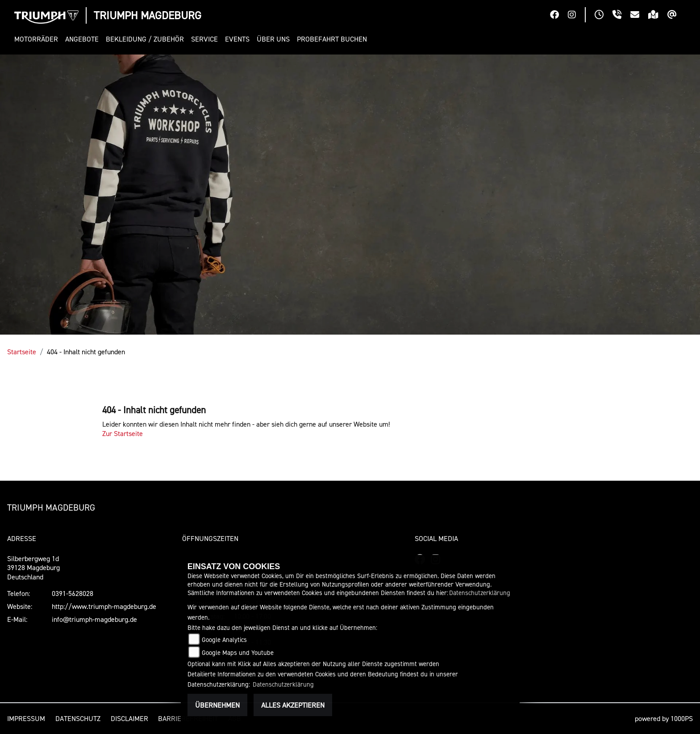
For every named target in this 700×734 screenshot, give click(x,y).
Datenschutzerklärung (480, 593)
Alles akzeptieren (293, 705)
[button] (38, 39)
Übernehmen (217, 705)
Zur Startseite (123, 433)
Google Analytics (224, 640)
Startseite (22, 352)
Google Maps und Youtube (238, 652)
